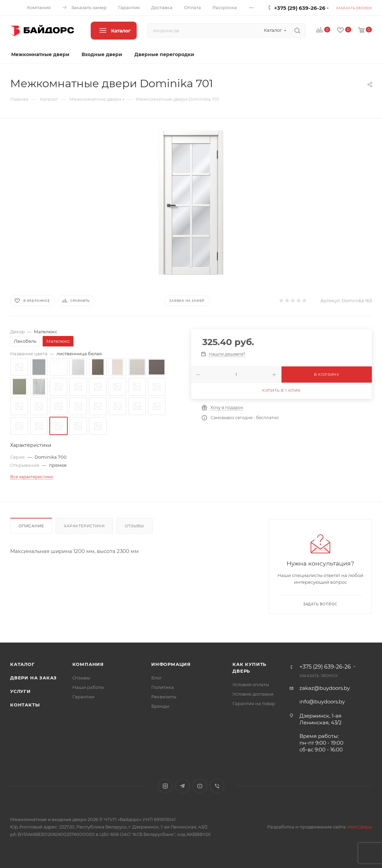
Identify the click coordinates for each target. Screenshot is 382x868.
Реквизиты (164, 697)
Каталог (23, 664)
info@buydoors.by (322, 702)
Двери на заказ (33, 678)
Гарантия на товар (254, 703)
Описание (31, 526)
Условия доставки (253, 694)
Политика (163, 687)
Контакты (25, 705)
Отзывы (134, 526)
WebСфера (359, 827)
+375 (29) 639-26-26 (300, 8)
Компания (88, 664)
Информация (171, 664)
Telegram (183, 786)
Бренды (160, 706)
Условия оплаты (251, 684)
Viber (217, 786)
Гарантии (83, 697)
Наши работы (88, 687)
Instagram (165, 786)
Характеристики (84, 526)
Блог (156, 678)
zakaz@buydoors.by (325, 688)
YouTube (200, 786)
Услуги (20, 691)
